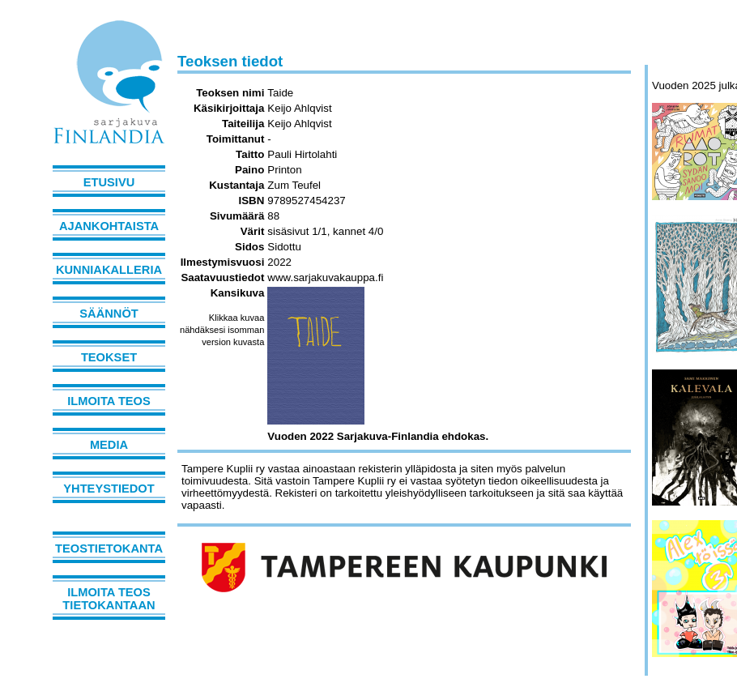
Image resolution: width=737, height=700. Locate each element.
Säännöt (109, 314)
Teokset (109, 357)
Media (109, 445)
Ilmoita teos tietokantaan (109, 599)
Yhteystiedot (109, 489)
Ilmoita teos (109, 401)
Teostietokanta (109, 548)
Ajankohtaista (109, 226)
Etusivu (109, 182)
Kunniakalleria (109, 270)
